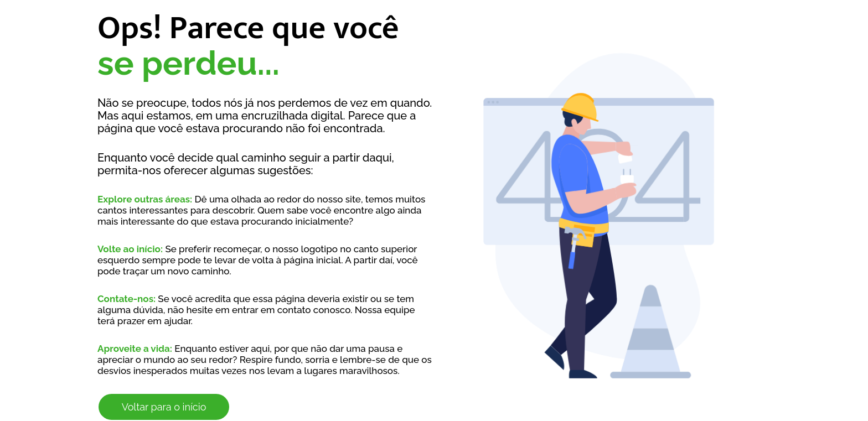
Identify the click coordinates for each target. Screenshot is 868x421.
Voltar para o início (164, 407)
